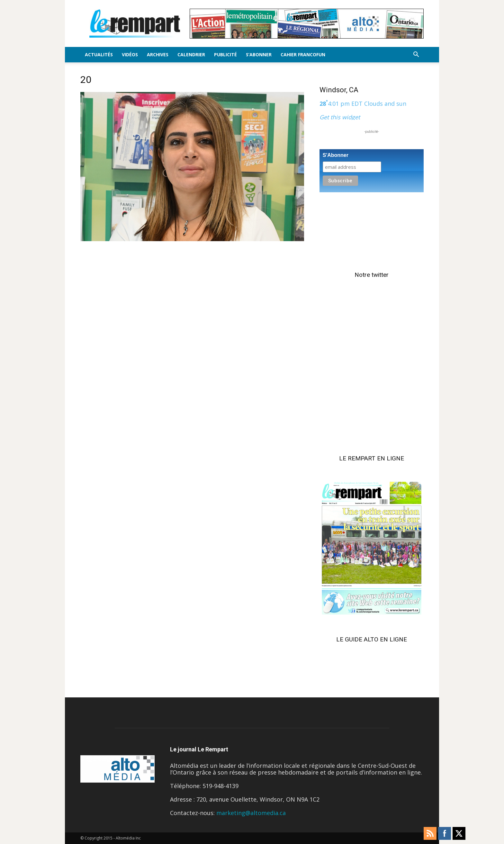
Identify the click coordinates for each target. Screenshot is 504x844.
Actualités (99, 54)
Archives (158, 54)
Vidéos (130, 54)
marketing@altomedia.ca (251, 813)
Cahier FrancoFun (303, 54)
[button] (416, 55)
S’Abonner (259, 54)
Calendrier (191, 54)
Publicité (225, 54)
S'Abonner (336, 155)
